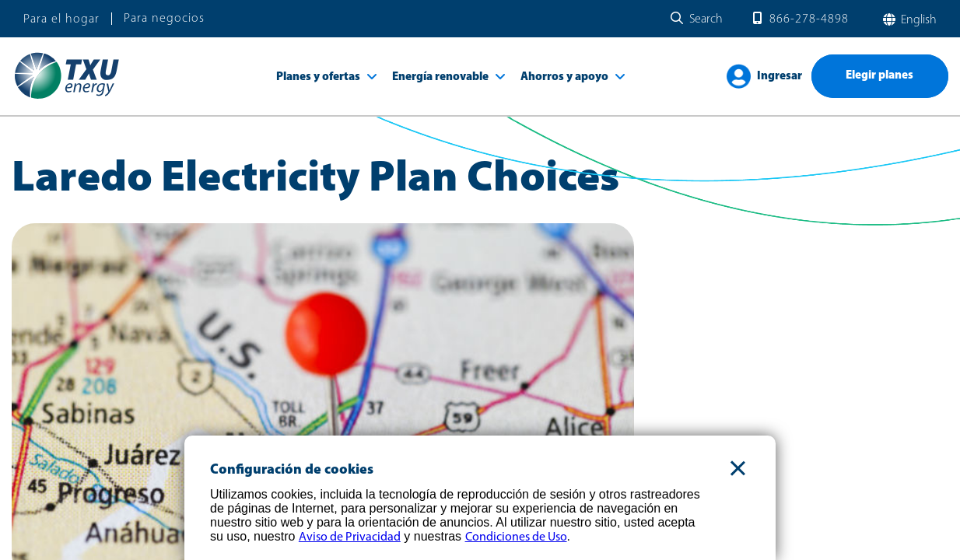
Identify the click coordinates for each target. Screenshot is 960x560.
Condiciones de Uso (516, 537)
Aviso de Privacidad (350, 537)
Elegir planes (879, 76)
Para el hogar (61, 19)
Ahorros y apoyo (564, 77)
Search (706, 19)
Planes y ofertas (318, 77)
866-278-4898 (809, 19)
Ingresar (780, 77)
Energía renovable (440, 77)
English (917, 20)
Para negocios (164, 19)
